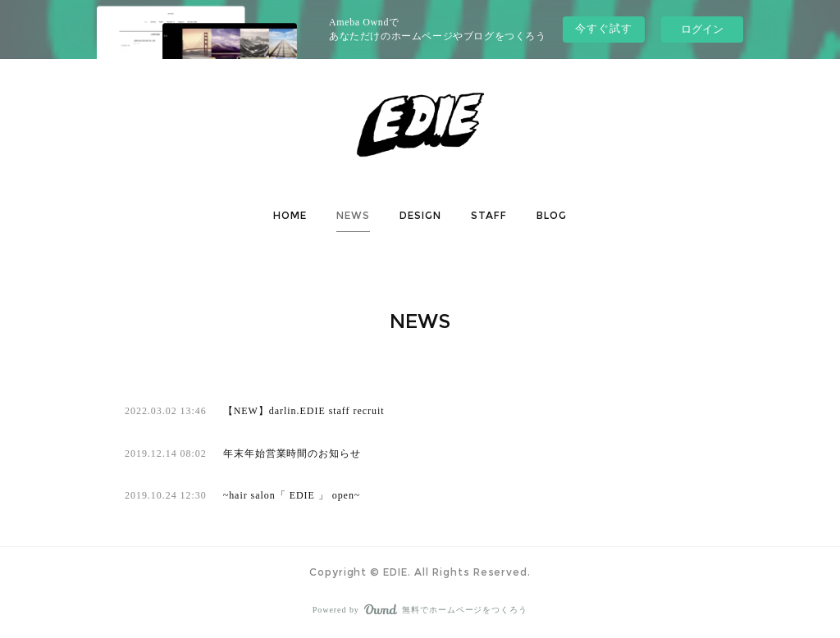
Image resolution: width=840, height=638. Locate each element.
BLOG (552, 215)
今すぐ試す (604, 28)
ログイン (702, 29)
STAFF (489, 215)
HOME (290, 215)
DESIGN (420, 215)
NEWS (353, 215)
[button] (290, 216)
